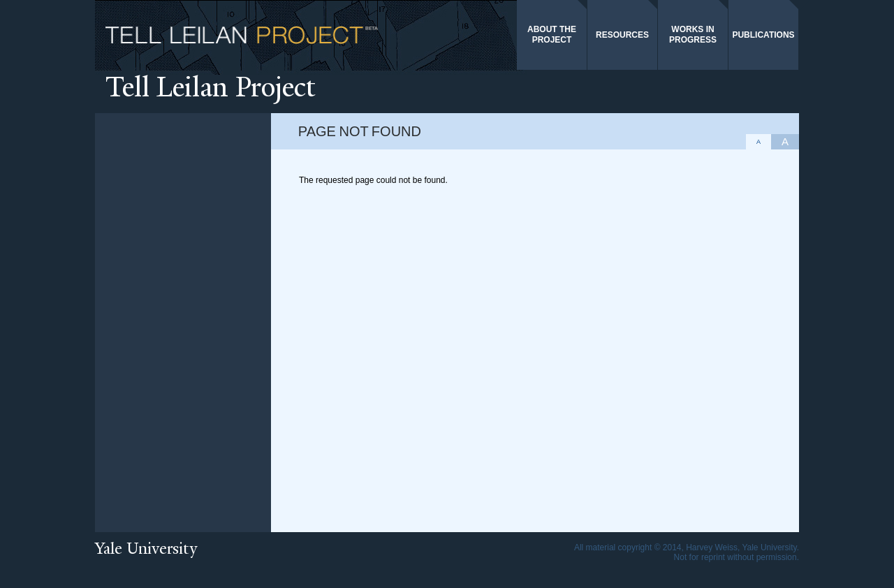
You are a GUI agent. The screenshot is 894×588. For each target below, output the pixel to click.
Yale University (146, 549)
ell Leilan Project (211, 87)
